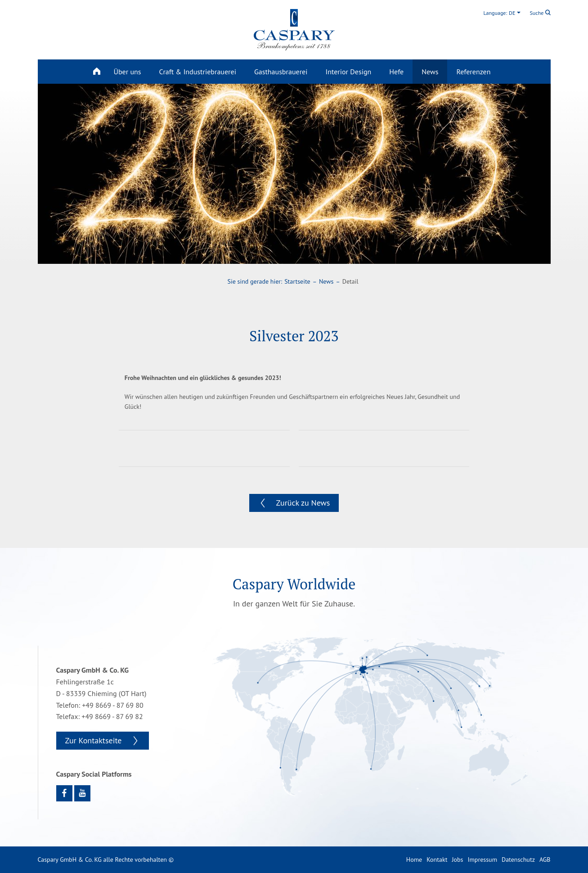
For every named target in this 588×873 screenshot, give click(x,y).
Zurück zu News (303, 503)
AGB (545, 859)
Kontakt (437, 859)
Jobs (457, 859)
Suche (540, 13)
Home (414, 859)
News (430, 72)
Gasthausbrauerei (281, 72)
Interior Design (349, 72)
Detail (350, 281)
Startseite (297, 281)
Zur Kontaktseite (94, 740)
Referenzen (473, 72)
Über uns (128, 72)
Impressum (482, 859)
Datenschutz (518, 859)
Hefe (396, 72)
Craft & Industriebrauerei (198, 72)
